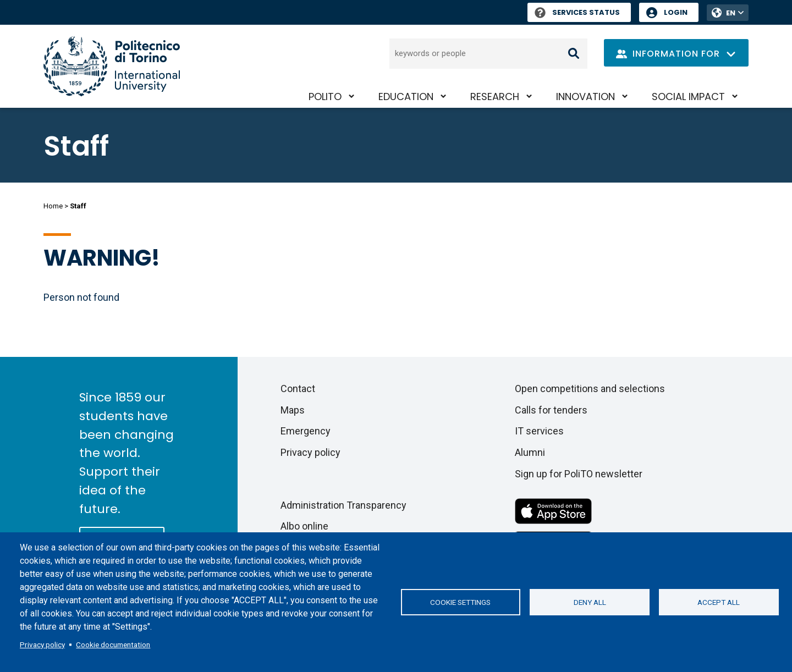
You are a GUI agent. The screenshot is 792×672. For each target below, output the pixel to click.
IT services (539, 431)
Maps (293, 410)
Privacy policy (42, 645)
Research (495, 97)
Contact (298, 389)
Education (406, 97)
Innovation (585, 97)
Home (53, 206)
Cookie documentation (113, 645)
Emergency (306, 431)
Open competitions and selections (590, 389)
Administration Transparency (343, 505)
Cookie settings (460, 602)
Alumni (530, 452)
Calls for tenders (551, 410)
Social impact (688, 97)
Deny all (590, 602)
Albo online (304, 526)
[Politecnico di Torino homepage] (112, 66)
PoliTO (325, 97)
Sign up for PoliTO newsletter (579, 474)
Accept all (719, 602)
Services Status (577, 12)
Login (676, 12)
